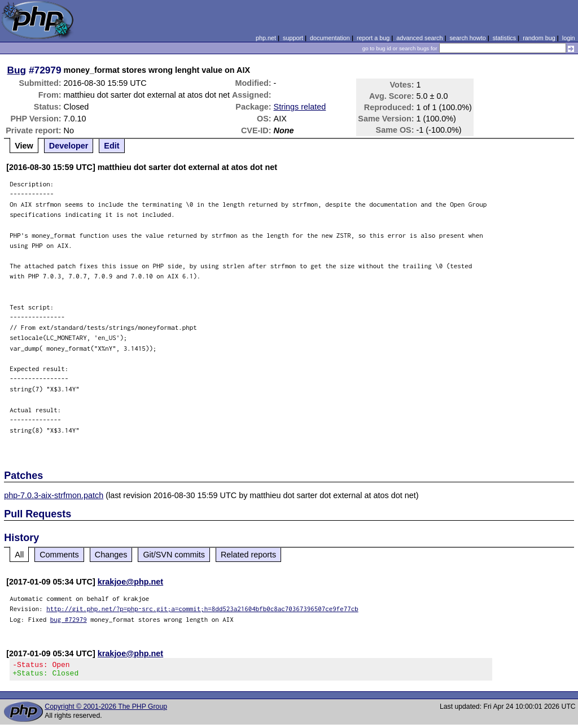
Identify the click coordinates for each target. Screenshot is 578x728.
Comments (59, 555)
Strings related (300, 107)
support (293, 38)
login (569, 38)
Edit (111, 146)
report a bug (373, 38)
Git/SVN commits (174, 555)
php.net (266, 38)
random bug (539, 38)
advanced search (419, 38)
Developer (69, 146)
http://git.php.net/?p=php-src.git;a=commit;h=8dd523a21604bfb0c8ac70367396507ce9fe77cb (202, 609)
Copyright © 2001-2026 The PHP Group (106, 710)
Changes (111, 555)
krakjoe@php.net (130, 582)
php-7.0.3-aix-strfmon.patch (54, 495)
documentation (330, 38)
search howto (467, 38)
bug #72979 (69, 619)
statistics (504, 38)
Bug (17, 70)
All (19, 555)
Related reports (248, 555)
